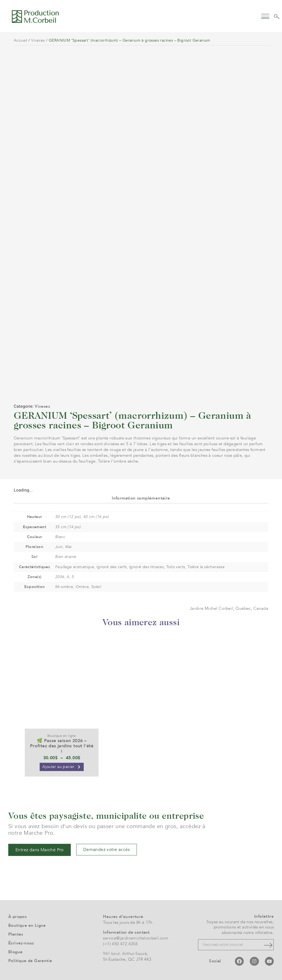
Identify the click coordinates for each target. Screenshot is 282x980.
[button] (265, 16)
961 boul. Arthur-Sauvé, (125, 954)
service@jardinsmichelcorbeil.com (136, 938)
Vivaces (38, 40)
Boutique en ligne (62, 736)
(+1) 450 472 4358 (120, 944)
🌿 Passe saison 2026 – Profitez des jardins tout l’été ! (62, 746)
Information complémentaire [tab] (141, 498)
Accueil (21, 40)
